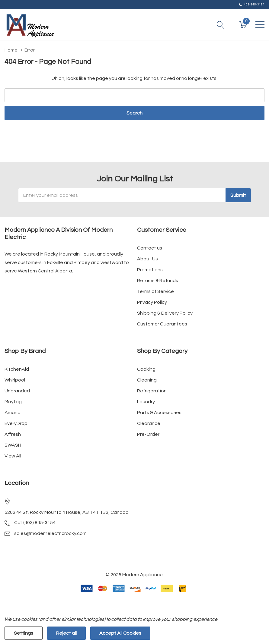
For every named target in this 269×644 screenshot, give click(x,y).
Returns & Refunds (158, 281)
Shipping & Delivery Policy (165, 313)
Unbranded (17, 391)
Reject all (66, 633)
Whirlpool (15, 380)
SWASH (13, 445)
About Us (147, 259)
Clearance (149, 423)
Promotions (150, 270)
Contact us (150, 248)
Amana (13, 413)
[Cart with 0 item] (243, 25)
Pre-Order (148, 434)
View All (13, 456)
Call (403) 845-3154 (35, 523)
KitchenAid (17, 369)
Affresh (13, 434)
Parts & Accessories (159, 413)
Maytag (13, 402)
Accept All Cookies (120, 633)
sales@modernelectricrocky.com (50, 533)
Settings (24, 633)
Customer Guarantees (162, 324)
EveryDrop (16, 423)
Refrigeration (152, 391)
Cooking (146, 369)
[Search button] (221, 25)
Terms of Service (155, 291)
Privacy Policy (152, 302)
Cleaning (147, 380)
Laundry (146, 402)
